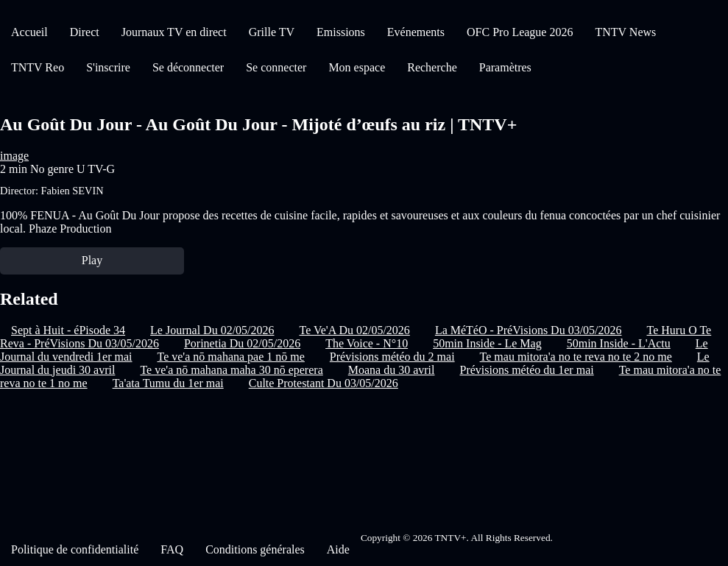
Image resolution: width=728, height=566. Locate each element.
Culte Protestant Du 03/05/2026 (324, 383)
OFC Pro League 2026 (520, 32)
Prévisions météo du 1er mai (526, 370)
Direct (85, 32)
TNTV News (625, 32)
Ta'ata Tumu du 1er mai (168, 383)
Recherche (432, 67)
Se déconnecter (188, 67)
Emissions (341, 32)
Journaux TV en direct (174, 32)
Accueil (29, 32)
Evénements (416, 32)
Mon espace (357, 67)
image (14, 156)
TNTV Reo (38, 67)
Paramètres (505, 67)
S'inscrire (108, 67)
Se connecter (276, 67)
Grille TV (272, 32)
